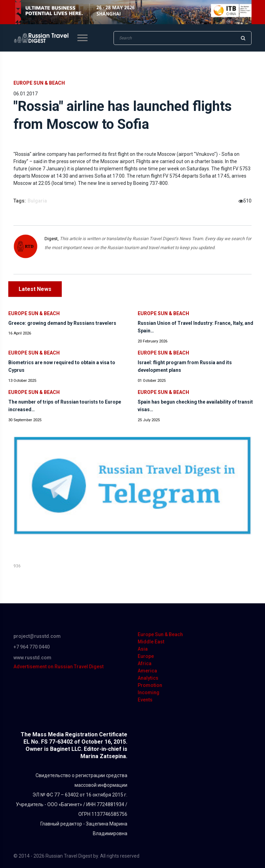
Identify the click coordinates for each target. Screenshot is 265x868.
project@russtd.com (37, 636)
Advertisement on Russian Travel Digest (58, 667)
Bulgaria (37, 201)
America (147, 671)
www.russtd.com (32, 658)
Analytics (148, 678)
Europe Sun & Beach (39, 83)
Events (145, 700)
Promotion (150, 685)
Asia (143, 649)
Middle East (151, 642)
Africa (145, 663)
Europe (146, 656)
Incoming (149, 692)
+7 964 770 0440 (32, 647)
